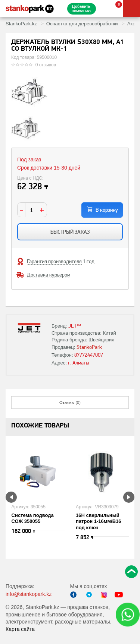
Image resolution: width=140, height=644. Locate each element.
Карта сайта (20, 629)
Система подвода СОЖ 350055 (33, 518)
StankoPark (89, 347)
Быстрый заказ (70, 232)
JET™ (75, 326)
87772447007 (89, 355)
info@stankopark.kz (29, 594)
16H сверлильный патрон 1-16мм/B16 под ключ (99, 522)
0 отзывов (46, 65)
